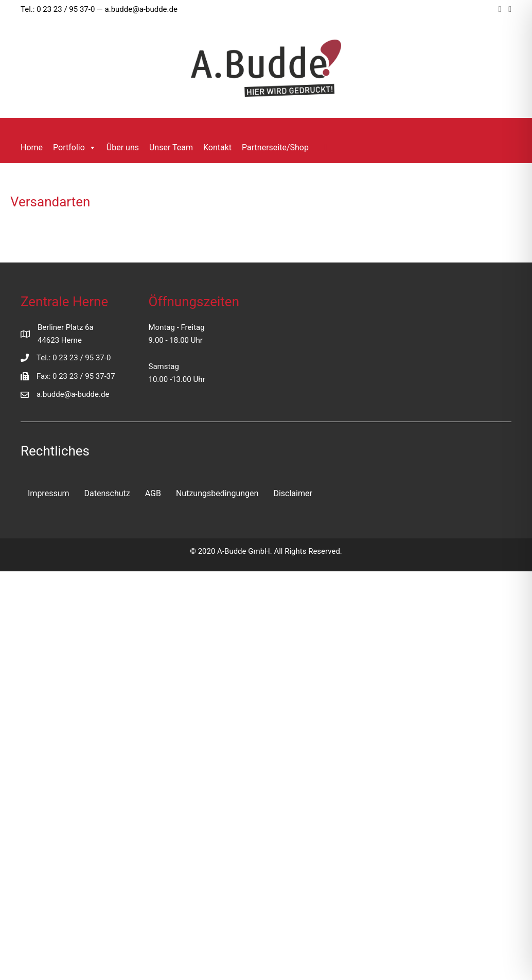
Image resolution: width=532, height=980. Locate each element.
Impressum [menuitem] (49, 493)
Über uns (123, 147)
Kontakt (217, 147)
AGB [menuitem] (153, 493)
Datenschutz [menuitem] (107, 493)
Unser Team (171, 147)
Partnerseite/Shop (275, 147)
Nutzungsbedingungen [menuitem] (217, 493)
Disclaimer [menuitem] (292, 493)
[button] (326, 147)
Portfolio (75, 148)
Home (32, 147)
